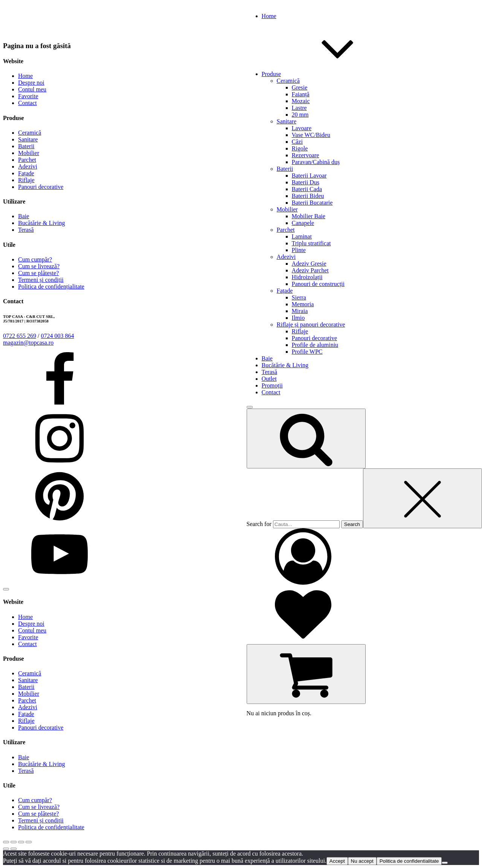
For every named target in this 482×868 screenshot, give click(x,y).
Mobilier (287, 209)
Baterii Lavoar (309, 176)
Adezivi (286, 257)
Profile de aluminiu (315, 345)
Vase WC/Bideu (311, 135)
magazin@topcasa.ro (28, 343)
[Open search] (306, 439)
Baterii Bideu (308, 196)
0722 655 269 (20, 336)
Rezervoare (306, 155)
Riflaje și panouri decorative (311, 325)
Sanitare (287, 121)
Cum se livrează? (39, 266)
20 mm (300, 115)
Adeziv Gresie (309, 264)
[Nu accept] (445, 863)
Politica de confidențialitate (51, 287)
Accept (337, 861)
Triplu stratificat (311, 243)
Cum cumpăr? (35, 259)
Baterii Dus (306, 182)
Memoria (303, 304)
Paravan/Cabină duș (316, 162)
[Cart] (306, 674)
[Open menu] (250, 407)
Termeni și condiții (41, 280)
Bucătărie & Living (41, 223)
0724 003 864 (57, 336)
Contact (27, 103)
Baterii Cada (307, 189)
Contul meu (32, 89)
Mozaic (301, 101)
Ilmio (298, 318)
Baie (24, 216)
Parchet (286, 230)
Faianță (301, 94)
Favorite (28, 96)
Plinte (299, 250)
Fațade (285, 291)
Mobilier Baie (309, 216)
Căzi (297, 142)
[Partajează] (21, 842)
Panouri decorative (314, 338)
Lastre (299, 108)
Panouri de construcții (318, 284)
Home (25, 76)
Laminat (302, 236)
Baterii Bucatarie (312, 203)
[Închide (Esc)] (29, 842)
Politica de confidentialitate (409, 861)
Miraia (300, 311)
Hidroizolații (307, 277)
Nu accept (362, 861)
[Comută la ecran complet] (14, 842)
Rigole (300, 148)
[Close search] (423, 498)
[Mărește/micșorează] (6, 842)
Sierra (299, 297)
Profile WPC (307, 352)
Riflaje (300, 331)
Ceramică (288, 81)
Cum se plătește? (38, 273)
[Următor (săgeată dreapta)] (14, 849)
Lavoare (302, 128)
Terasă (26, 230)
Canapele (303, 223)
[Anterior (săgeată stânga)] (6, 849)
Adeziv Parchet (310, 270)
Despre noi (31, 83)
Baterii (285, 169)
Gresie (300, 87)
